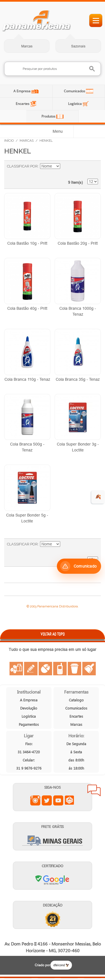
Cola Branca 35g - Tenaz (78, 379)
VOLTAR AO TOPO (53, 634)
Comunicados (75, 91)
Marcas (27, 46)
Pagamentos (29, 724)
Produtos (49, 116)
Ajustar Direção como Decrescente (65, 166)
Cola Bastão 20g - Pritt (78, 243)
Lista (91, 169)
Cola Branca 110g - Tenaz (27, 379)
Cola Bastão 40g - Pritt (27, 308)
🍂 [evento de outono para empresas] (98, 497)
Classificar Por (22, 166)
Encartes (23, 104)
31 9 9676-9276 (29, 768)
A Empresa (22, 91)
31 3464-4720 (29, 752)
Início (9, 141)
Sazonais (78, 46)
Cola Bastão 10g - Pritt (27, 243)
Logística (75, 104)
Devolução (29, 708)
